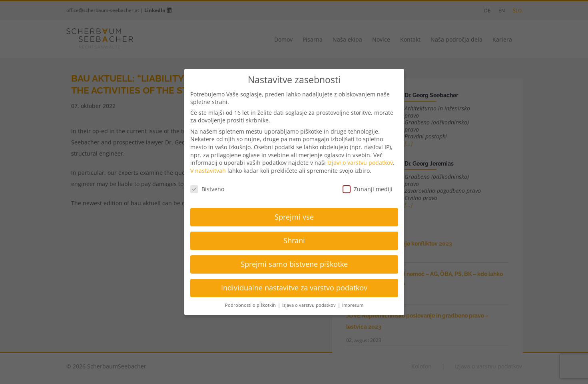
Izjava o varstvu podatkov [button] (310, 305)
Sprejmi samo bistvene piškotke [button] (294, 264)
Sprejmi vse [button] (294, 217)
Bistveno (207, 189)
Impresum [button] (353, 305)
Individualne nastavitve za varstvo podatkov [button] (294, 288)
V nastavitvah (208, 171)
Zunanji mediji (368, 189)
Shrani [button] (294, 240)
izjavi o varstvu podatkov (360, 163)
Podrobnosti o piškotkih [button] (251, 305)
